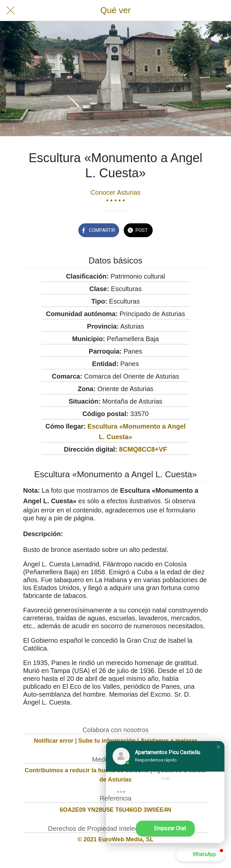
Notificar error (54, 741)
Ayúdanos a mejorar (169, 741)
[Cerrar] (11, 11)
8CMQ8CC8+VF (143, 449)
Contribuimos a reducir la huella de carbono (87, 770)
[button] (218, 747)
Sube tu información (107, 741)
